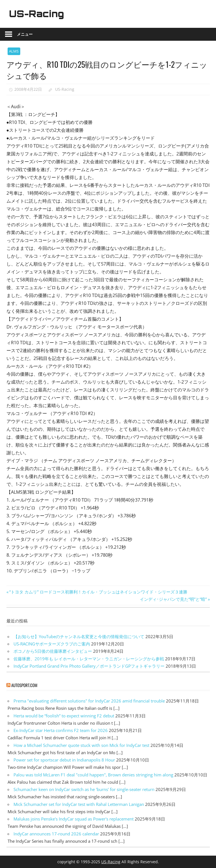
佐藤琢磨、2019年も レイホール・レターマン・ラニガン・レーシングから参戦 (89, 659)
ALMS (14, 51)
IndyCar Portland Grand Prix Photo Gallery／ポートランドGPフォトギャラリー (89, 666)
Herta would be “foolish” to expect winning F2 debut (64, 716)
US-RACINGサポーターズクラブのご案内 (52, 644)
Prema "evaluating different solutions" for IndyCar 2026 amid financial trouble (89, 701)
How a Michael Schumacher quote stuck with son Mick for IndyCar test (81, 745)
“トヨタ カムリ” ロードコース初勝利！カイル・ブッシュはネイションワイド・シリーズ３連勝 (98, 592)
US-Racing (37, 14)
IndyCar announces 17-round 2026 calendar (56, 834)
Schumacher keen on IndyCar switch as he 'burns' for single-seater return (84, 789)
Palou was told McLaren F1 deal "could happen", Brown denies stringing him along (93, 775)
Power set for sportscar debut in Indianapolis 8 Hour (64, 760)
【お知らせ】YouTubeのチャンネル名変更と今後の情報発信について (79, 636)
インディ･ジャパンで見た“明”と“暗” (173, 599)
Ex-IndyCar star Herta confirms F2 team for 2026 (61, 730)
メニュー (25, 34)
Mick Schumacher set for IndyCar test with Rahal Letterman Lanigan (79, 804)
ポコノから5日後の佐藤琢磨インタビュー (53, 651)
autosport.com (24, 685)
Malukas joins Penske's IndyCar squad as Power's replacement (74, 819)
